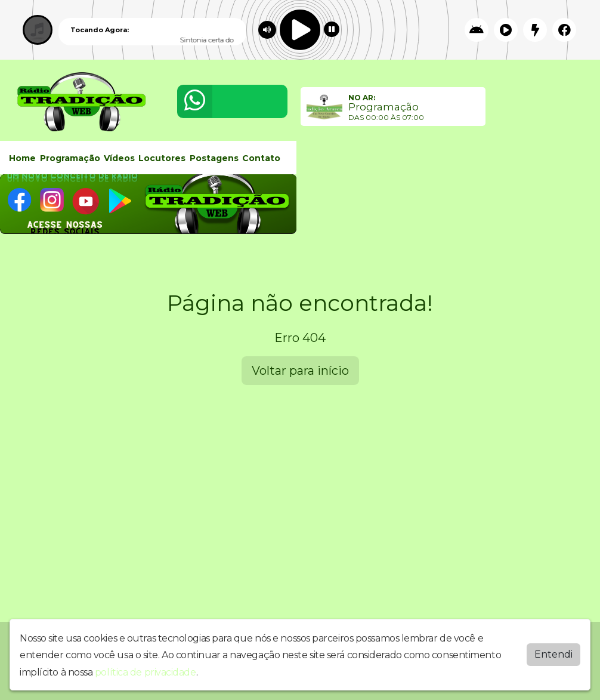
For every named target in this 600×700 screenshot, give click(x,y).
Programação (70, 158)
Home (22, 158)
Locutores (162, 158)
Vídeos (119, 158)
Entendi (553, 654)
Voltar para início (300, 371)
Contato (261, 158)
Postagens (214, 158)
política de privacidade (146, 672)
